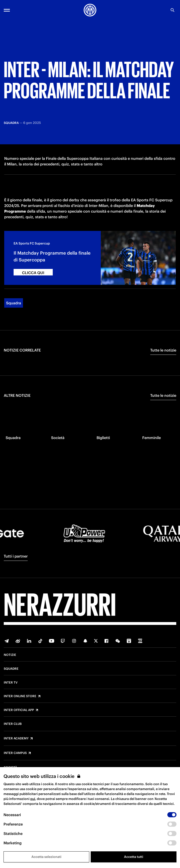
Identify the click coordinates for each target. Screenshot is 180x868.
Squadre (11, 669)
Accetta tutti (134, 857)
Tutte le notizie (163, 369)
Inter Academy (16, 738)
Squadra (14, 321)
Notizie (10, 655)
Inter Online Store (20, 696)
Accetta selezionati (46, 857)
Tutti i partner (16, 556)
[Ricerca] (172, 10)
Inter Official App (19, 710)
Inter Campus (15, 753)
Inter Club (13, 724)
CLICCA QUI (33, 291)
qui (33, 799)
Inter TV (11, 683)
